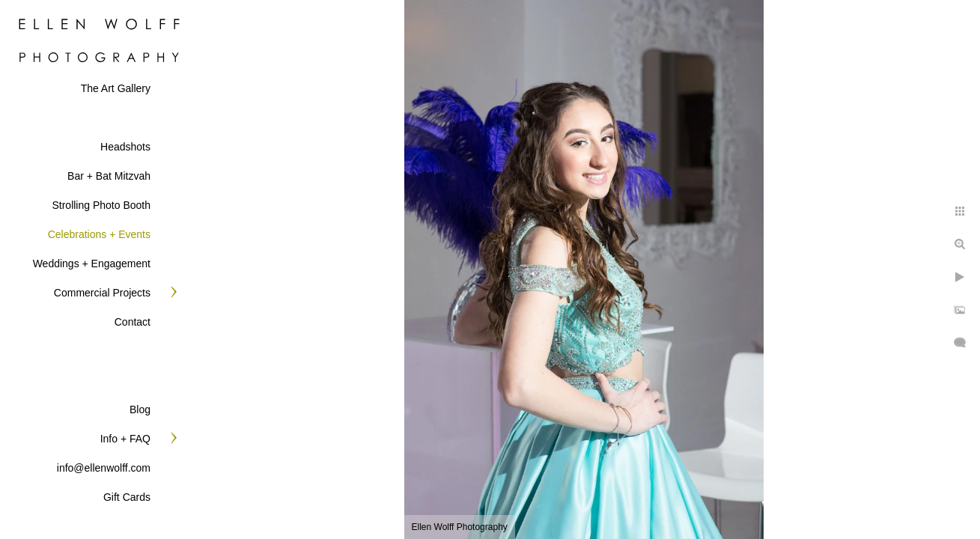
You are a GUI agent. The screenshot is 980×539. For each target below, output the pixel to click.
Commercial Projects (102, 293)
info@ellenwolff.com (104, 468)
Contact (133, 322)
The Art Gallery (116, 88)
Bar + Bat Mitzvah (109, 176)
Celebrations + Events (99, 234)
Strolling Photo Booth (101, 205)
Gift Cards (127, 497)
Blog (140, 409)
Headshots (125, 147)
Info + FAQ (125, 439)
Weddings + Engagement (92, 264)
